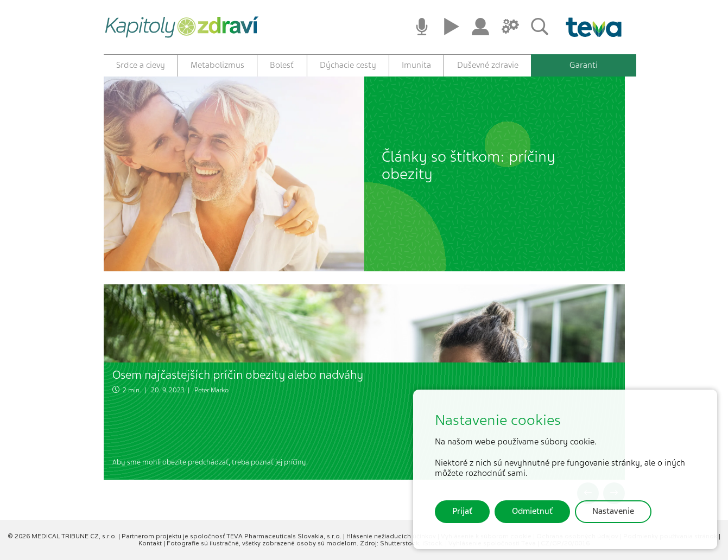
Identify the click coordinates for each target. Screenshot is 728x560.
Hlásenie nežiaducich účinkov (392, 536)
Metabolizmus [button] (217, 65)
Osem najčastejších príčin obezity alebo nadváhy (238, 375)
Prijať (462, 511)
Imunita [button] (416, 65)
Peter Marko (211, 390)
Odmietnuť (532, 511)
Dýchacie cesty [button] (348, 65)
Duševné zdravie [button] (488, 65)
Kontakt (151, 543)
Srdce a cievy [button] (141, 65)
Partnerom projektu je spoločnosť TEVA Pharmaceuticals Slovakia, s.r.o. (232, 536)
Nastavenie (613, 511)
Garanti (584, 65)
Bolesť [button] (282, 65)
